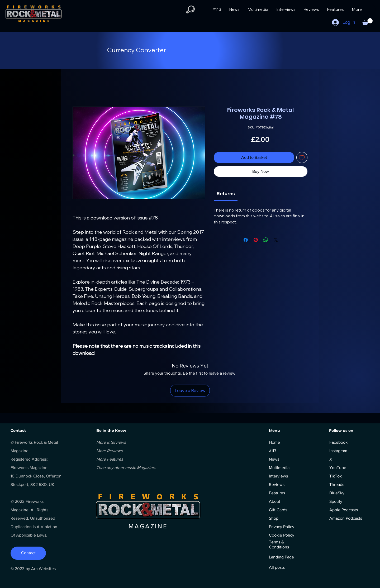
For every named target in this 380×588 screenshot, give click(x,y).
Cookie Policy (282, 535)
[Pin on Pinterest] (256, 240)
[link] (226, 193)
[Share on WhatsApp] (266, 240)
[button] (190, 9)
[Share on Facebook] (246, 240)
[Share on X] (276, 240)
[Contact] (28, 553)
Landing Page (281, 557)
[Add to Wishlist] (302, 157)
